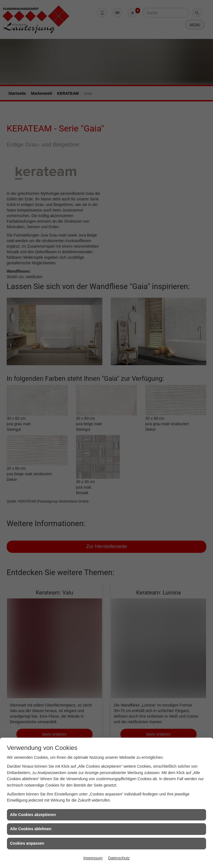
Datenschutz (119, 858)
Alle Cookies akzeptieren (33, 815)
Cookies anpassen (27, 843)
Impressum (93, 858)
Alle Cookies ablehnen (31, 829)
